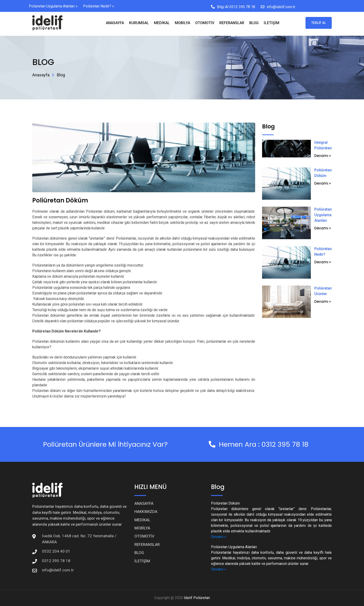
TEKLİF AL (319, 23)
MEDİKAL (162, 23)
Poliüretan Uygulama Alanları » (53, 6)
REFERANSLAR (232, 23)
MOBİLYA (182, 23)
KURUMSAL (139, 23)
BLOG (254, 23)
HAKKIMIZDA (146, 512)
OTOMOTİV (205, 23)
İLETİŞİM (271, 23)
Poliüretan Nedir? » (99, 6)
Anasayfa (41, 75)
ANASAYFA (115, 23)
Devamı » (323, 156)
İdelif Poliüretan (197, 598)
